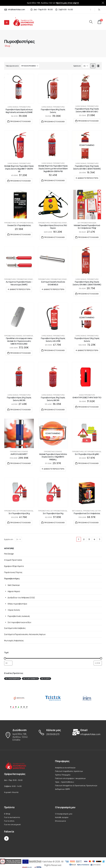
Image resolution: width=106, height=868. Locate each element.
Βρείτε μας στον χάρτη (68, 3)
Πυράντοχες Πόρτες (13, 572)
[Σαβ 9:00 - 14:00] (64, 10)
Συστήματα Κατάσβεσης (31, 336)
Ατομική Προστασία (13, 560)
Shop (8, 46)
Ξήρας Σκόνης (13, 107)
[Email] (87, 732)
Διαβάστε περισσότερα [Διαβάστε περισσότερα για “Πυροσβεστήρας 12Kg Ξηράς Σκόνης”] (88, 350)
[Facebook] (91, 10)
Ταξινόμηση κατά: (12, 66)
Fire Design (9, 554)
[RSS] (99, 10)
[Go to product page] (19, 89)
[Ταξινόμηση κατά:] (30, 66)
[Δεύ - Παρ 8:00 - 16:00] (42, 10)
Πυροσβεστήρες (25, 107)
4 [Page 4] (94, 539)
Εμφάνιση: (77, 66)
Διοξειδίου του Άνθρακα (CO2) (21, 598)
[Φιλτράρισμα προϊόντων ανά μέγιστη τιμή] (98, 663)
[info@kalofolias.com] (15, 10)
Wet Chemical (77, 511)
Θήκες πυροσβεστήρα (87, 395)
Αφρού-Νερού (14, 591)
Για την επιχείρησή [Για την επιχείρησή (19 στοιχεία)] (13, 679)
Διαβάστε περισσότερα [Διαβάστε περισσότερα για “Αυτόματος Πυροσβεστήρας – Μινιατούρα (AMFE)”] (20, 289)
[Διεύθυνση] (19, 735)
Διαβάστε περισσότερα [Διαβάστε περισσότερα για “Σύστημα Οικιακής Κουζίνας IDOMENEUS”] (54, 289)
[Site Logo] (26, 22)
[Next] (100, 539)
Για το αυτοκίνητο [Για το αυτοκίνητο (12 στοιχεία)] (30, 679)
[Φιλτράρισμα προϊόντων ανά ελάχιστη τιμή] (8, 663)
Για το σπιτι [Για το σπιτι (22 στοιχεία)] (45, 679)
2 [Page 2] (84, 539)
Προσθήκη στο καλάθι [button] (20, 121)
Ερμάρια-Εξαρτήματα (14, 566)
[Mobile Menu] (7, 22)
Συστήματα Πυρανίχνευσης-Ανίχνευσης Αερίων (25, 634)
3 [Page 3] (89, 539)
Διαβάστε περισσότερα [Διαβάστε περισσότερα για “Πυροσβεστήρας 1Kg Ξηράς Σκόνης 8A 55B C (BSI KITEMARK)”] (88, 178)
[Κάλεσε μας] (53, 732)
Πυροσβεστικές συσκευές (59, 223)
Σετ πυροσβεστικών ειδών (26, 223)
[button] (91, 22)
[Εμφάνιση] (86, 66)
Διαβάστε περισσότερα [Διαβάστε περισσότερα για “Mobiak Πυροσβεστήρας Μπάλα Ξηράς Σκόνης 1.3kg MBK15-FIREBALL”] (54, 469)
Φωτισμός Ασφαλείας (14, 640)
